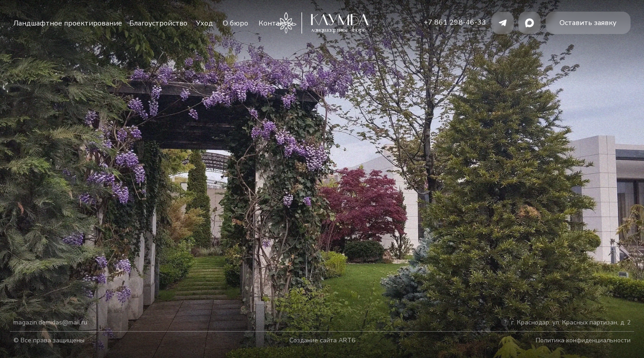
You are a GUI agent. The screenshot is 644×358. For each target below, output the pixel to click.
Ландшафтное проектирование (68, 23)
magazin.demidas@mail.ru (50, 322)
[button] (588, 23)
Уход (204, 23)
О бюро (235, 23)
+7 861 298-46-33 (455, 22)
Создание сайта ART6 (322, 340)
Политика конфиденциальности (583, 340)
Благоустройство (158, 23)
